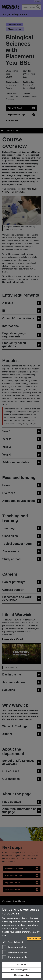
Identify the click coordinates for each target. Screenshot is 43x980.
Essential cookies (14, 942)
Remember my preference (22, 970)
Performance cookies (16, 957)
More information (22, 975)
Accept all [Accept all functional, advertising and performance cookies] (22, 964)
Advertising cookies (15, 952)
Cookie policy (34, 939)
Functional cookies (14, 947)
